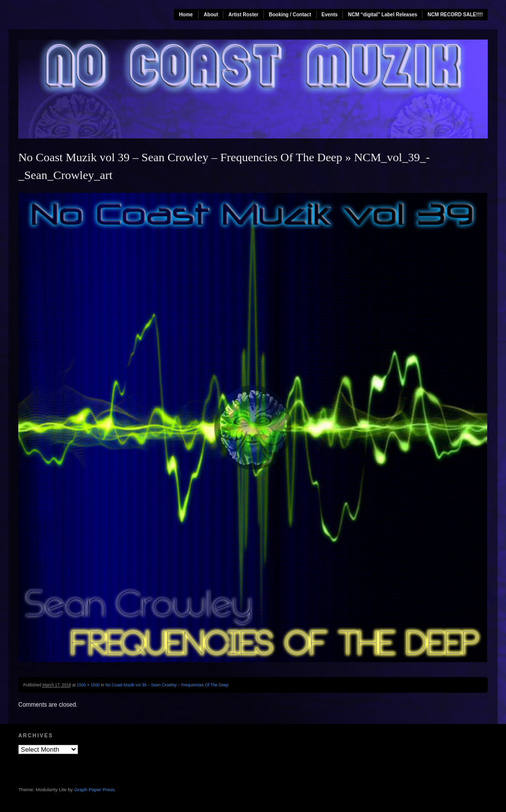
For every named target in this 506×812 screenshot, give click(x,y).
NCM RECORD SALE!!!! (455, 15)
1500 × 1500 (88, 685)
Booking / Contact (290, 15)
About (211, 15)
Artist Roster (243, 15)
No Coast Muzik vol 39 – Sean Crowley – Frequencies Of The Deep (180, 157)
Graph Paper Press (94, 789)
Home (186, 15)
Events (330, 15)
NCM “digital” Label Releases (382, 15)
